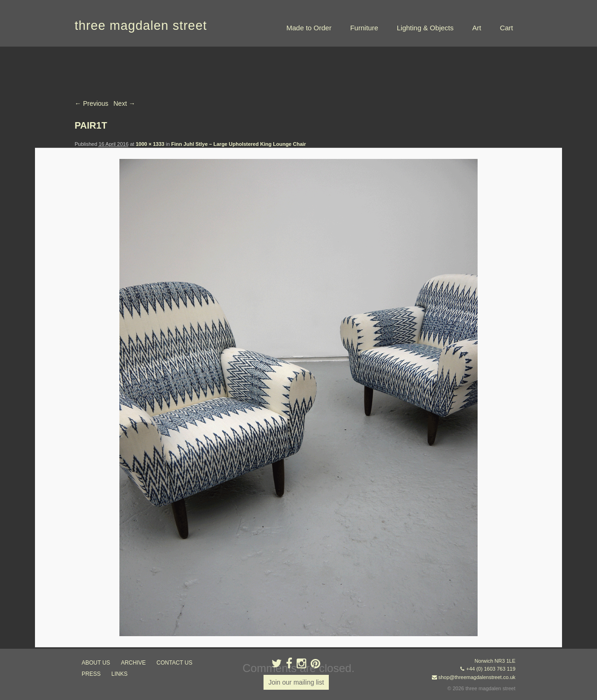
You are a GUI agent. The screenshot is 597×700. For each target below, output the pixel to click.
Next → (124, 103)
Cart (507, 28)
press (91, 674)
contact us (175, 663)
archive (133, 663)
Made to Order (309, 28)
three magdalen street (141, 26)
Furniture (364, 28)
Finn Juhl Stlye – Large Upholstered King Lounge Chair (239, 144)
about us (96, 663)
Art (476, 28)
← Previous (91, 103)
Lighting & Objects (425, 28)
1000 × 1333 (150, 144)
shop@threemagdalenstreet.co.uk (477, 677)
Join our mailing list (296, 682)
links (120, 674)
